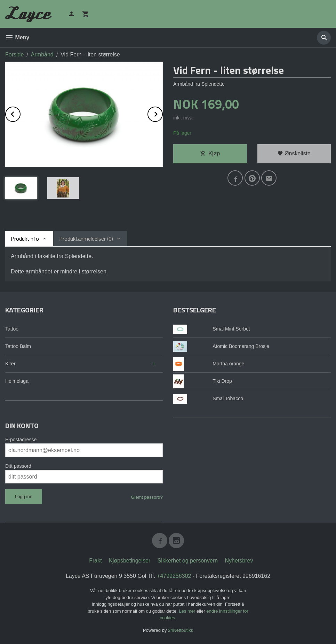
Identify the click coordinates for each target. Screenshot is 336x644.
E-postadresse (21, 440)
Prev (20, 113)
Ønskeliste (294, 153)
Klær (10, 364)
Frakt (95, 561)
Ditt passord (18, 466)
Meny (17, 37)
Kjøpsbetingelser (130, 561)
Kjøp (210, 153)
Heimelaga (17, 381)
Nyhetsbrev (239, 561)
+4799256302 (174, 576)
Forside (14, 55)
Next (162, 113)
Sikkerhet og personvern (188, 561)
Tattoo (12, 329)
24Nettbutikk (181, 630)
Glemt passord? (147, 497)
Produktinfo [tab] (25, 239)
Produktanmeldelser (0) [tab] (86, 239)
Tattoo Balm (18, 346)
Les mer (188, 611)
